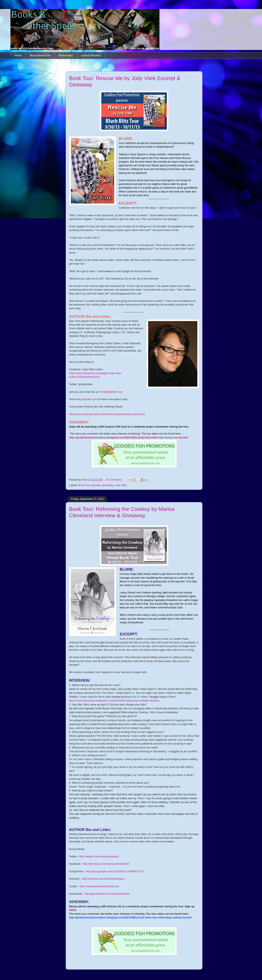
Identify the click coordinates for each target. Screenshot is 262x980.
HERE (73, 910)
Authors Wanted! (91, 55)
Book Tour (84, 485)
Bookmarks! (66, 55)
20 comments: (115, 480)
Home (18, 55)
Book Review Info (40, 55)
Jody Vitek (121, 485)
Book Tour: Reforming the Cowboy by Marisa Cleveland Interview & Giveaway (122, 512)
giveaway (108, 485)
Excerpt (96, 485)
